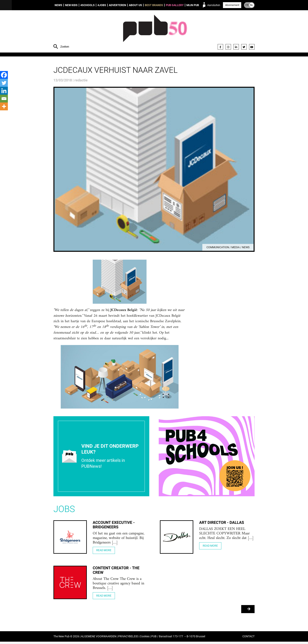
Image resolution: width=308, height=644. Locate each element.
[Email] (4, 99)
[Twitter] (4, 83)
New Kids (71, 5)
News (58, 5)
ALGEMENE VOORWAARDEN (99, 639)
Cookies (145, 639)
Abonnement (232, 5)
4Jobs (102, 5)
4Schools (88, 5)
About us (135, 5)
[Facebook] (4, 75)
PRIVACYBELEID (128, 639)
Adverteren (117, 5)
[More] (4, 106)
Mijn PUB (193, 5)
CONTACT (248, 639)
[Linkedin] (4, 91)
